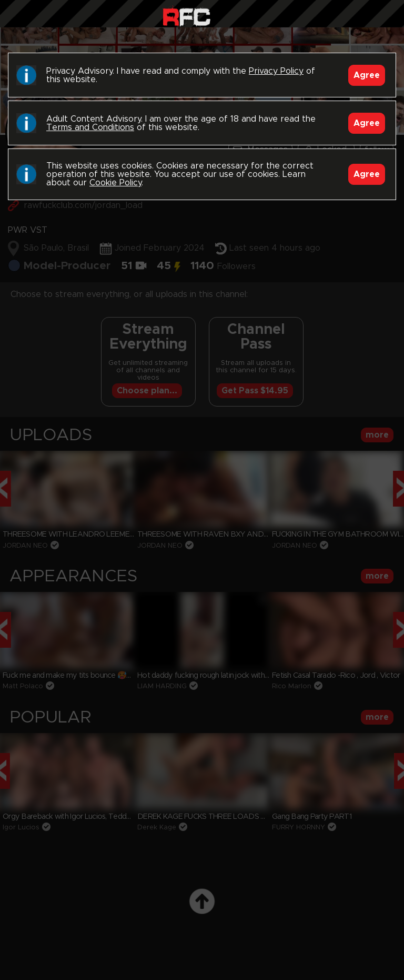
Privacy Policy (276, 71)
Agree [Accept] (367, 75)
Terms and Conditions (90, 127)
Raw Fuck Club (186, 16)
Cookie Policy (115, 183)
